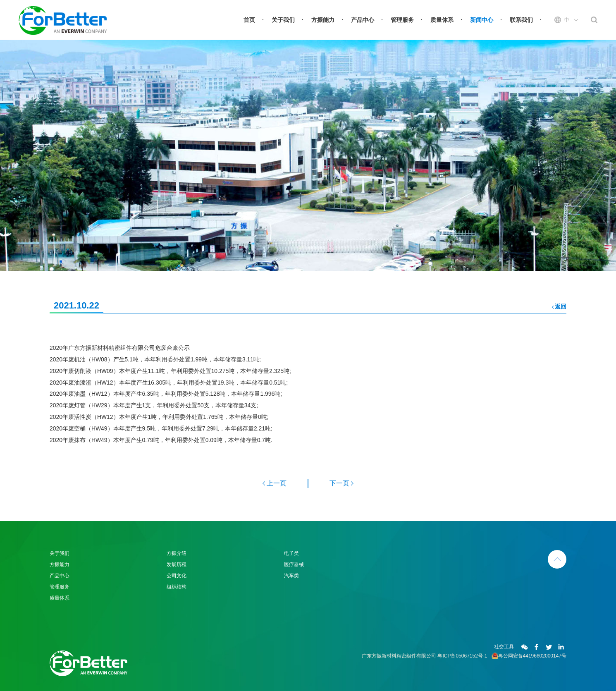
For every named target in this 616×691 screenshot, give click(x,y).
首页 (249, 20)
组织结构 (177, 587)
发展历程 (177, 564)
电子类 (291, 553)
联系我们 (521, 20)
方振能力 (323, 20)
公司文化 (177, 576)
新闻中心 (482, 20)
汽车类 (291, 576)
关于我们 (283, 20)
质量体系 (442, 20)
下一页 (339, 483)
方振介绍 (177, 553)
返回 (561, 306)
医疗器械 (294, 564)
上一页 (277, 483)
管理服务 (402, 20)
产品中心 (363, 20)
